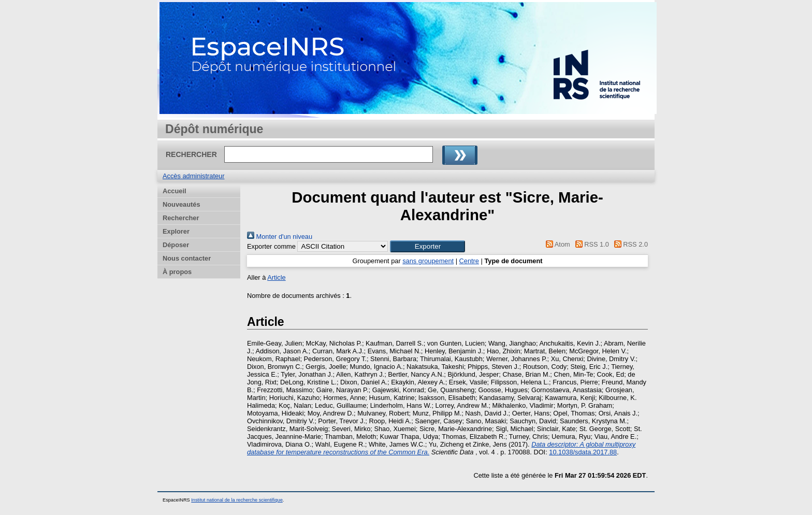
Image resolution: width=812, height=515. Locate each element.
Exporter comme (271, 246)
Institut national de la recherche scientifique (237, 500)
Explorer (176, 231)
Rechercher (181, 218)
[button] (427, 246)
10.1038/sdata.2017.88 (583, 452)
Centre (469, 261)
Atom (556, 244)
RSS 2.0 (629, 244)
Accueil (175, 191)
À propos (177, 272)
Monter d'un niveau (280, 237)
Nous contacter (187, 258)
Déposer (176, 245)
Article (277, 277)
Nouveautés (182, 204)
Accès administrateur (193, 176)
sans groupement (428, 261)
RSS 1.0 (590, 244)
